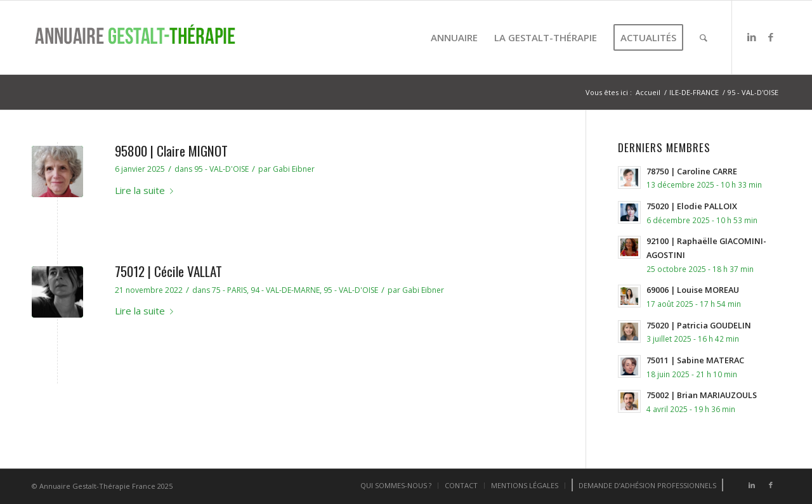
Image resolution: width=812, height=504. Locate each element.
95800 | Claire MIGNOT (171, 151)
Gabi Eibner (294, 169)
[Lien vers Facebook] (771, 37)
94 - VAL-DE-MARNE (285, 290)
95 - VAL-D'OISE (221, 169)
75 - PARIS (229, 290)
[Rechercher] (704, 37)
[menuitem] (454, 37)
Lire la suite (147, 190)
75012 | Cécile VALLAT (168, 271)
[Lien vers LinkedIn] (752, 37)
